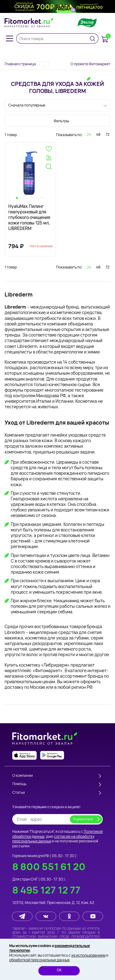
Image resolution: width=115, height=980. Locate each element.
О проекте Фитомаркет (90, 64)
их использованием (88, 955)
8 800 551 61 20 (49, 867)
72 (107, 134)
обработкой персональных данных (39, 960)
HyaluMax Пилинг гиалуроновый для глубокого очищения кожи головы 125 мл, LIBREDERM (29, 217)
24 (89, 134)
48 (98, 134)
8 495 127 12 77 (46, 890)
